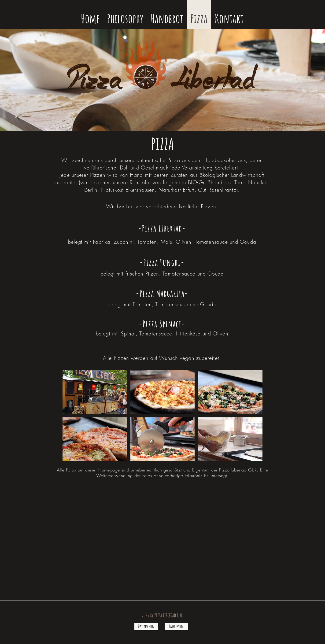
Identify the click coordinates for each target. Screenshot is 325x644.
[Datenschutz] (146, 626)
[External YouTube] (162, 542)
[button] (95, 392)
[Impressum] (176, 626)
